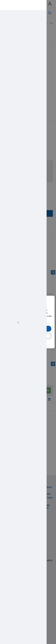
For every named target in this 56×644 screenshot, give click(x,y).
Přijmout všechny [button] (28, 329)
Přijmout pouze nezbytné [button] (28, 336)
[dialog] (28, 322)
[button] (28, 343)
